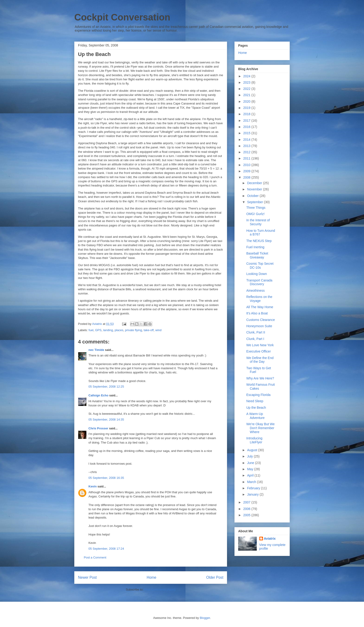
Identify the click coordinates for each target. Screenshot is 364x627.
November (255, 189)
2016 (247, 127)
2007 (247, 502)
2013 (247, 146)
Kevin (93, 486)
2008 (247, 177)
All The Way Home (260, 307)
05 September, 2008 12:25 (106, 387)
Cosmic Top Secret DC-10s (260, 266)
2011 (247, 158)
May (250, 469)
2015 (247, 133)
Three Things (256, 208)
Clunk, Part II (256, 332)
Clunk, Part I (255, 339)
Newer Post (87, 577)
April (251, 475)
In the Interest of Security (258, 222)
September (255, 202)
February (254, 488)
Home (152, 577)
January (253, 494)
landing (108, 330)
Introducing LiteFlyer (254, 440)
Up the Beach (256, 408)
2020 (247, 101)
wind (158, 330)
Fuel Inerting (255, 247)
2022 (247, 89)
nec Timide (96, 350)
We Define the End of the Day (260, 360)
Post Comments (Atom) (160, 589)
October (253, 196)
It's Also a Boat (257, 313)
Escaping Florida (258, 395)
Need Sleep (255, 401)
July (250, 456)
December (255, 183)
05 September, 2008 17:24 (106, 549)
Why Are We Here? (260, 378)
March (252, 482)
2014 (247, 140)
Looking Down (257, 274)
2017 (247, 121)
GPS (98, 330)
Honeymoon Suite (259, 326)
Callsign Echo (98, 395)
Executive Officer (259, 351)
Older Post (215, 577)
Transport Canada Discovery (259, 282)
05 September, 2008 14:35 (106, 420)
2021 (247, 95)
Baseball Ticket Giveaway (257, 255)
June (251, 463)
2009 (247, 171)
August (252, 450)
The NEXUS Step (259, 241)
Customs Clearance (261, 320)
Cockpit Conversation (122, 17)
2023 (247, 82)
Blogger (205, 618)
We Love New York (260, 345)
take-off (149, 330)
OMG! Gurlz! (255, 214)
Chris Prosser (98, 428)
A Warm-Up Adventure (255, 416)
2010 (247, 165)
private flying (133, 330)
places (119, 330)
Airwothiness (255, 291)
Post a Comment (95, 557)
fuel (91, 330)
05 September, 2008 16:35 (106, 478)
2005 (247, 515)
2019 (247, 108)
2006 (247, 509)
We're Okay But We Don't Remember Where (260, 428)
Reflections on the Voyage (259, 299)
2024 (247, 76)
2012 (247, 152)
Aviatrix (270, 539)
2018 (247, 114)
